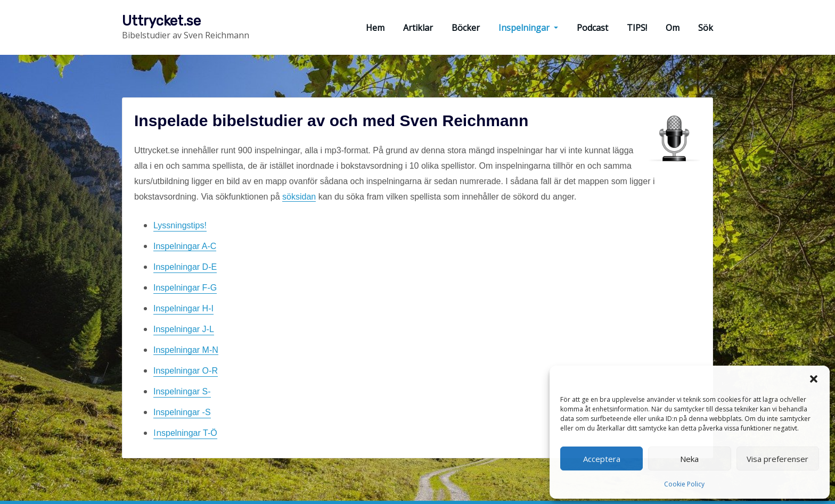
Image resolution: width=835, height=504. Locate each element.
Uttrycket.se (161, 21)
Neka (689, 459)
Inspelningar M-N (186, 350)
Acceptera (602, 459)
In (185, 433)
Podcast (592, 28)
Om (673, 28)
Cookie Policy (684, 484)
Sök (706, 28)
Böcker (466, 28)
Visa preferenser (777, 459)
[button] (814, 379)
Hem (375, 28)
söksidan (299, 197)
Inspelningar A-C (185, 246)
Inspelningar (528, 28)
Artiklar (418, 28)
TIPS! (637, 28)
